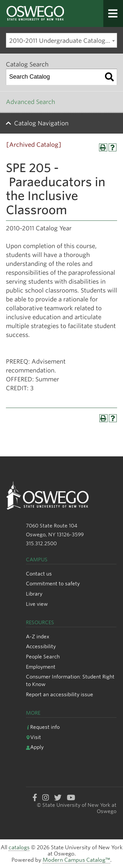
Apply (35, 747)
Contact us (39, 574)
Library (34, 594)
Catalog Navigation (41, 123)
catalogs (19, 847)
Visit (33, 737)
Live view (37, 604)
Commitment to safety (53, 584)
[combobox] (61, 40)
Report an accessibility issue (60, 694)
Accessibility (41, 646)
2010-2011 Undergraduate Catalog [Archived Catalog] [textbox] (63, 41)
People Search (43, 657)
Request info (43, 727)
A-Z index (38, 637)
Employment (41, 667)
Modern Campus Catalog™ (76, 860)
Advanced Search (31, 102)
